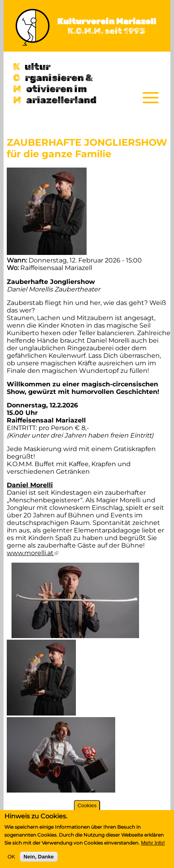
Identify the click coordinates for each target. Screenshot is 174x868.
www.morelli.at (33, 553)
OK (11, 857)
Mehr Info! (153, 843)
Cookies (87, 805)
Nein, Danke (39, 857)
